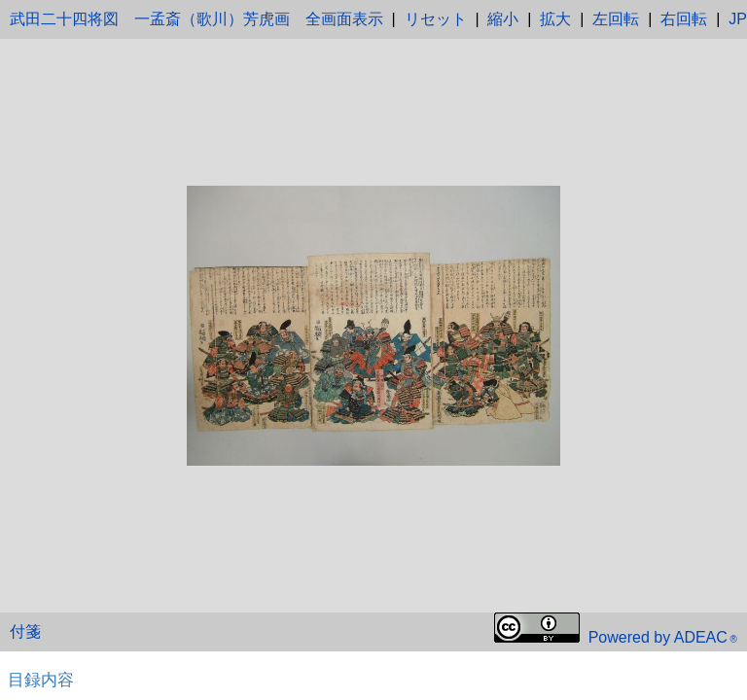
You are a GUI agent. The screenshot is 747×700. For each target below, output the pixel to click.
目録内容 (41, 680)
